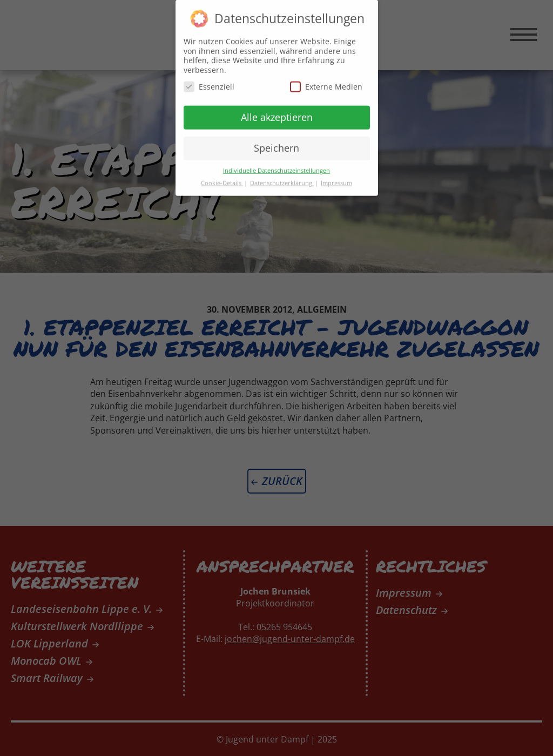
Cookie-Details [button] (222, 178)
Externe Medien (326, 82)
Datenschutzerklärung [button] (282, 178)
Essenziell (209, 82)
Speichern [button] (276, 143)
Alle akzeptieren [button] (277, 112)
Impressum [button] (336, 178)
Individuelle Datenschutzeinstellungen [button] (276, 166)
